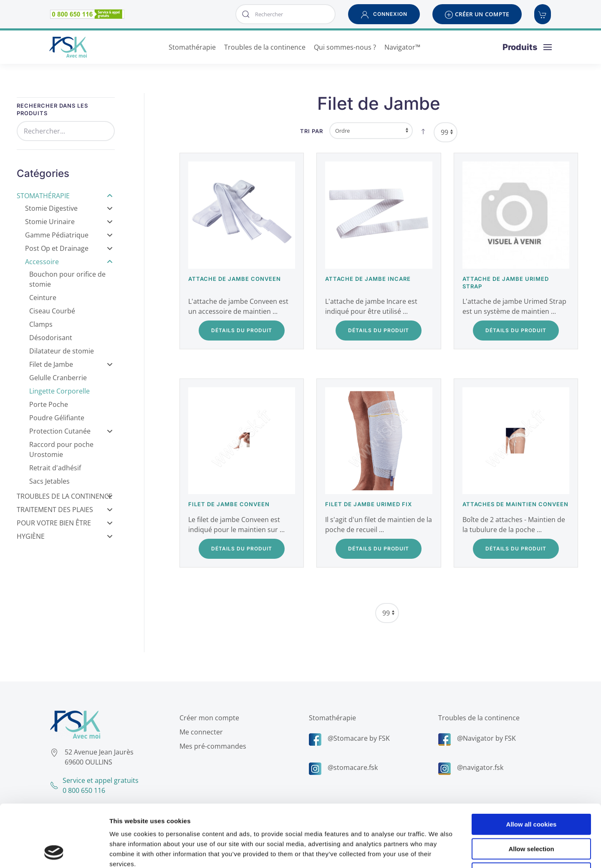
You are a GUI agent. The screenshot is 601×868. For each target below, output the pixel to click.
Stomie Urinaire (69, 222)
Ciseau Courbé (52, 311)
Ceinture (43, 298)
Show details (438, 852)
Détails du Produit (242, 330)
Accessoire (69, 262)
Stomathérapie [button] (192, 47)
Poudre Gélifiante (57, 418)
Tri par (312, 131)
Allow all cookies (532, 766)
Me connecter (199, 732)
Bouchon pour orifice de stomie (67, 279)
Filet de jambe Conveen (229, 504)
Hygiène (65, 536)
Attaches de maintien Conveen (515, 504)
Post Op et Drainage (69, 248)
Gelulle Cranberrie (58, 378)
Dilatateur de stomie (62, 351)
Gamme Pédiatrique (69, 235)
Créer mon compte (208, 718)
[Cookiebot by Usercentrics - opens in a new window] (54, 852)
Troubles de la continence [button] (265, 47)
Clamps (41, 324)
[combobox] (285, 14)
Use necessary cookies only (531, 815)
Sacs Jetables (49, 481)
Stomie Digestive (69, 208)
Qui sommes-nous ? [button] (345, 47)
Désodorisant (51, 338)
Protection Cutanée (71, 431)
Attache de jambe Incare (368, 279)
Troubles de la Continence (65, 496)
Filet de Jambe (71, 364)
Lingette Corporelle (59, 391)
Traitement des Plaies (65, 510)
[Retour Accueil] (68, 47)
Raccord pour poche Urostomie (61, 449)
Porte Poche (49, 404)
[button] (384, 14)
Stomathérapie (65, 196)
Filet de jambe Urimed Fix (369, 504)
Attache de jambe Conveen (235, 279)
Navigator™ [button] (402, 47)
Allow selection (531, 791)
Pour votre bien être (65, 523)
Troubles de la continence (477, 718)
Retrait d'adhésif (55, 468)
